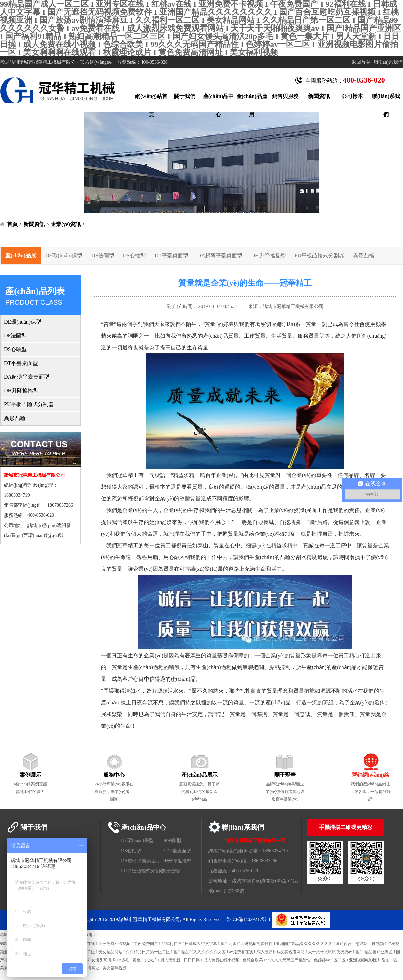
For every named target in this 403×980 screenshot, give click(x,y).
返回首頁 (361, 62)
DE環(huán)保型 (64, 255)
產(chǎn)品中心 (218, 99)
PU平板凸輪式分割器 (320, 255)
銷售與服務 (285, 96)
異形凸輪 (364, 255)
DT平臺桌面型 (171, 255)
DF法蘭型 (103, 255)
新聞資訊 (319, 96)
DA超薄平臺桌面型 (220, 255)
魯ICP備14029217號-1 (248, 919)
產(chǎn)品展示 (21, 258)
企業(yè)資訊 (66, 224)
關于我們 (185, 96)
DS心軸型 (134, 255)
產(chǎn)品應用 (252, 99)
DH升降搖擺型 (268, 255)
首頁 (12, 224)
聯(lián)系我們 (388, 62)
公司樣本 (352, 96)
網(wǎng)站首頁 (151, 99)
